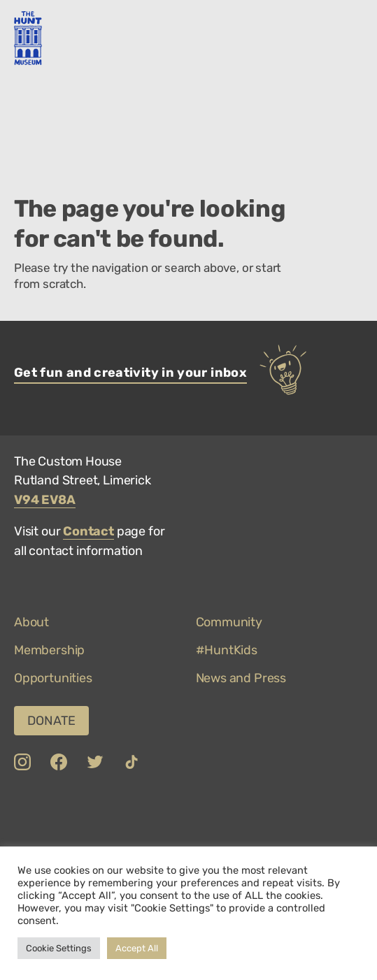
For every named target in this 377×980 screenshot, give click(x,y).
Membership (49, 650)
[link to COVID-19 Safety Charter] (164, 816)
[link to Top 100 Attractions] (245, 816)
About (31, 622)
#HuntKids (227, 650)
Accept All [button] (137, 948)
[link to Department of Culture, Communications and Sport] (36, 816)
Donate (51, 721)
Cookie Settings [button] (59, 948)
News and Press (241, 678)
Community (229, 622)
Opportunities (53, 678)
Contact (88, 531)
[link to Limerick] (94, 816)
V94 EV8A (45, 500)
